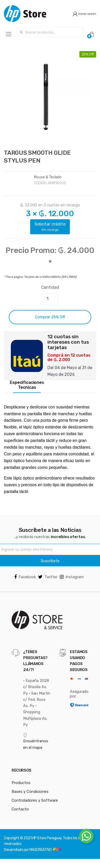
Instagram (72, 577)
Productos (21, 783)
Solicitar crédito (50, 227)
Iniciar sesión (84, 14)
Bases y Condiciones (30, 792)
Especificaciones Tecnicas (27, 385)
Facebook (25, 577)
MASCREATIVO (41, 850)
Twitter (48, 577)
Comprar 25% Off (50, 317)
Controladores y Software (35, 800)
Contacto (20, 809)
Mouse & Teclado (48, 177)
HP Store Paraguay (47, 838)
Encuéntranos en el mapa (36, 742)
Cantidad (50, 287)
